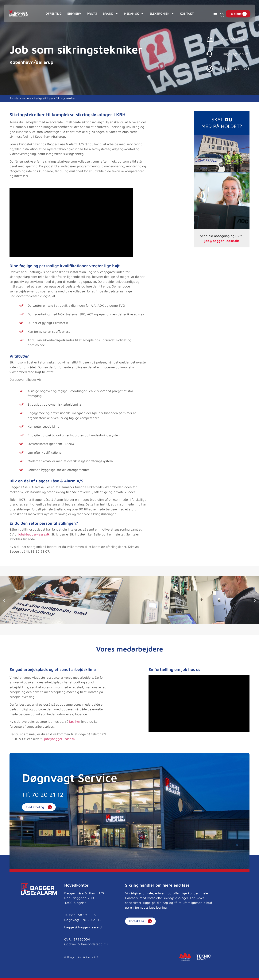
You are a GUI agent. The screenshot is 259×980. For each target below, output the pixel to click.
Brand (111, 13)
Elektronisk (162, 13)
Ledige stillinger (44, 98)
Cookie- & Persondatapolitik (86, 944)
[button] (4, 601)
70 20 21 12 (48, 794)
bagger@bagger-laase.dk (84, 927)
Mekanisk (134, 13)
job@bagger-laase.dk (34, 534)
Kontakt (187, 13)
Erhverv (74, 13)
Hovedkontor (76, 885)
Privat (92, 13)
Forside (14, 98)
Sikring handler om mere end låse (157, 885)
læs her (75, 722)
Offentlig (54, 13)
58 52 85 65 (88, 915)
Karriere (26, 98)
